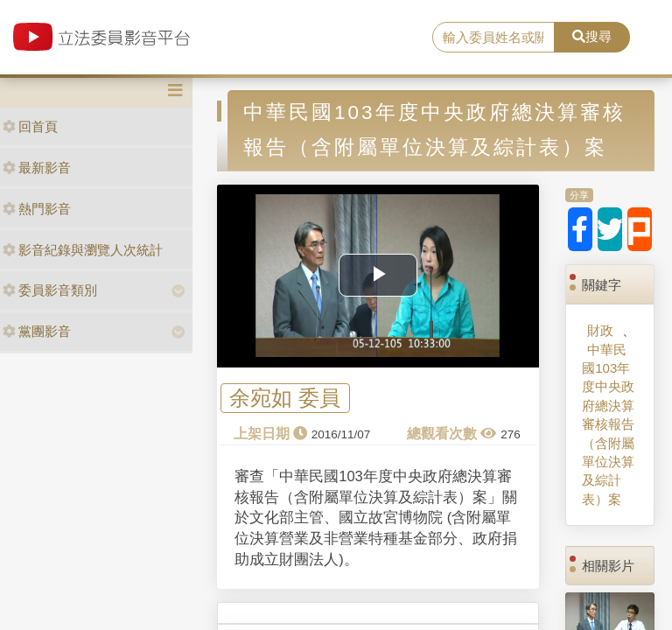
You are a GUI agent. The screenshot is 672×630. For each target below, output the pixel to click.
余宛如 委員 (285, 399)
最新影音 (37, 168)
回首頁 (30, 126)
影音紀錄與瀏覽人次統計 (83, 250)
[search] (493, 38)
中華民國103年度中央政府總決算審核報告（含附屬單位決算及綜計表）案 (608, 424)
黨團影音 (37, 331)
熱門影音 (37, 209)
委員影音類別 (50, 290)
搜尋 (592, 36)
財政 (600, 330)
